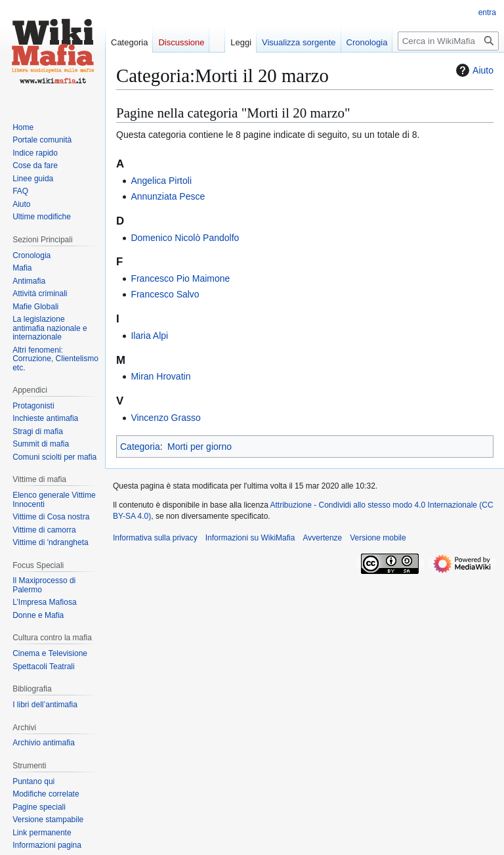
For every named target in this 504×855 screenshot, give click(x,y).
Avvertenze (322, 538)
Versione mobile (378, 538)
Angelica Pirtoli (161, 181)
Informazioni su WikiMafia (250, 538)
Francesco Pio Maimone (180, 278)
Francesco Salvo (165, 294)
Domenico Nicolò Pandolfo (185, 238)
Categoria (140, 447)
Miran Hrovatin (160, 376)
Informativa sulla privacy (155, 538)
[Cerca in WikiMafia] (448, 41)
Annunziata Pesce (168, 196)
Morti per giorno (199, 447)
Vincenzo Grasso (165, 418)
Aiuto (473, 70)
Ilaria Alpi (149, 336)
